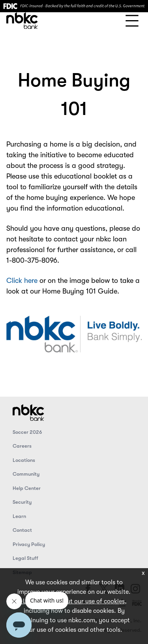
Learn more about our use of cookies (73, 601)
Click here (23, 281)
